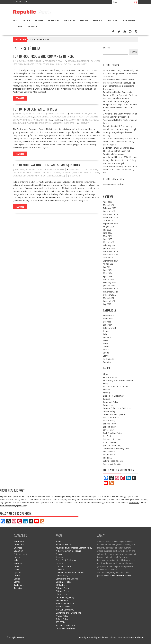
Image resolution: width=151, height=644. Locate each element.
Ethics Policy (109, 430)
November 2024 (110, 255)
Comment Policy (111, 402)
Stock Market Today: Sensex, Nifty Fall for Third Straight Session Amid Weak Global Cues (121, 73)
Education (113, 20)
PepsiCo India (67, 173)
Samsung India (19, 176)
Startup (106, 356)
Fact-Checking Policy (112, 433)
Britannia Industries (79, 114)
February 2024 (110, 282)
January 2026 (109, 211)
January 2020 (109, 301)
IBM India (30, 173)
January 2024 (109, 286)
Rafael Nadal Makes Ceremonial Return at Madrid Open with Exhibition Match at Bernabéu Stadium (120, 95)
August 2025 (109, 227)
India (15, 20)
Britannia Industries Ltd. (79, 61)
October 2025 (109, 220)
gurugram (18, 120)
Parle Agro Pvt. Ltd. (33, 64)
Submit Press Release (113, 461)
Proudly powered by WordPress (93, 637)
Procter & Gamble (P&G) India (86, 173)
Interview (107, 337)
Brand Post (98, 20)
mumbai (89, 120)
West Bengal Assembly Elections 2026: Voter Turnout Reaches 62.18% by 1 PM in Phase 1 (121, 142)
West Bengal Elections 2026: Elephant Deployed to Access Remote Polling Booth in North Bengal (120, 160)
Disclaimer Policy (111, 417)
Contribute (32, 26)
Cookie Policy (109, 411)
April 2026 (108, 202)
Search (106, 48)
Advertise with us (111, 377)
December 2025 (110, 214)
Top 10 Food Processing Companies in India (43, 56)
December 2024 (110, 251)
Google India (19, 173)
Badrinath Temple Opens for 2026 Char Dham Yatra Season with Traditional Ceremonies (119, 151)
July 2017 (107, 304)
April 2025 (108, 239)
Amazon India (75, 170)
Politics (26, 20)
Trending (84, 20)
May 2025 (108, 236)
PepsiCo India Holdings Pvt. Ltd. (57, 64)
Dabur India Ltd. (41, 117)
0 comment (82, 64)
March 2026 (108, 205)
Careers (107, 399)
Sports (19, 26)
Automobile (108, 316)
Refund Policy (109, 455)
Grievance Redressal (112, 439)
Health (106, 331)
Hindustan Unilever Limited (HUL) (38, 120)
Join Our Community (112, 445)
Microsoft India (42, 173)
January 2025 (109, 248)
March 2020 (108, 298)
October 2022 (109, 295)
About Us (95, 503)
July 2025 (107, 230)
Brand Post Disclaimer (113, 396)
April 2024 (108, 276)
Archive (106, 390)
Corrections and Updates (114, 414)
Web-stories (69, 20)
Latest (106, 340)
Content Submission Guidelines (117, 408)
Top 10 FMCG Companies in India (35, 109)
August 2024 (109, 264)
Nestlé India (18, 64)
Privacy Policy (109, 452)
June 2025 (108, 233)
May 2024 (108, 273)
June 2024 (108, 270)
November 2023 (110, 292)
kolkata (67, 120)
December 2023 (110, 289)
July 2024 (107, 267)
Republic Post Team (53, 61)
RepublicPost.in (21, 496)
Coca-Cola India (90, 170)
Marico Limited (78, 120)
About (106, 374)
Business (39, 20)
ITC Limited (95, 61)
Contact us (108, 405)
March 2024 (108, 279)
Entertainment (129, 20)
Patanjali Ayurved (26, 123)
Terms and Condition (113, 464)
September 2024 (111, 261)
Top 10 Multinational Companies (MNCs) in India (47, 165)
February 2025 (110, 245)
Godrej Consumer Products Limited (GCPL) (79, 117)
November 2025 (110, 217)
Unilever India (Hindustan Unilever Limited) (46, 176)
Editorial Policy (110, 424)
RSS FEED (108, 458)
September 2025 (111, 224)
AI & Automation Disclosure (116, 386)
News (106, 343)
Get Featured (109, 436)
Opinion (107, 347)
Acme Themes (138, 637)
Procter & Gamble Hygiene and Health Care (55, 123)
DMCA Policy (109, 421)
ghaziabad (55, 117)
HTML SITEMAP (110, 442)
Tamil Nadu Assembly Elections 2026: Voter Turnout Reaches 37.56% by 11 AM (120, 169)
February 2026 (110, 208)
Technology (53, 20)
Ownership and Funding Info (116, 448)
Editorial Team (110, 427)
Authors (107, 393)
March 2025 (108, 242)
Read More (20, 98)
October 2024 (109, 258)
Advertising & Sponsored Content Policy (74, 548)
